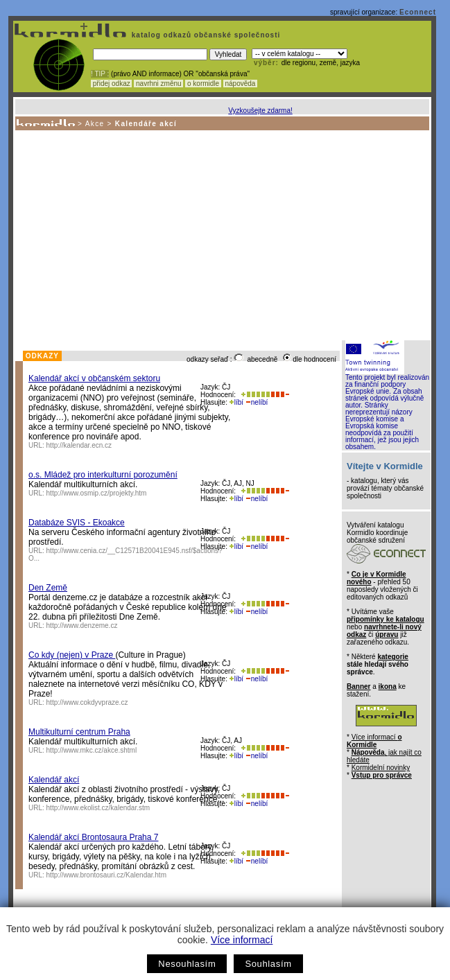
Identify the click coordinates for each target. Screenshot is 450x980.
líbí (236, 402)
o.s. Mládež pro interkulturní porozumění (103, 475)
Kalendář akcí (54, 780)
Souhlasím (268, 964)
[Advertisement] (221, 234)
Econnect (418, 12)
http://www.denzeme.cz (82, 625)
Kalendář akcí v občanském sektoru (94, 378)
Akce (95, 124)
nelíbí (257, 402)
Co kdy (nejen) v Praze (72, 655)
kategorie (392, 657)
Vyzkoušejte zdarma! (260, 111)
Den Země (48, 588)
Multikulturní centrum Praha (79, 732)
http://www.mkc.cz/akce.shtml (92, 750)
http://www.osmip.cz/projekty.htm (97, 493)
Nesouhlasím (187, 964)
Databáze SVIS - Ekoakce (77, 523)
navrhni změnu (158, 84)
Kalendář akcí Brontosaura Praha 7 (93, 837)
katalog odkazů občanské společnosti (205, 35)
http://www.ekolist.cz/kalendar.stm (98, 808)
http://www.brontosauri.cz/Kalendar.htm (106, 875)
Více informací (242, 940)
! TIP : (100, 74)
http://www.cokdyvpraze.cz (87, 702)
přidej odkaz (111, 84)
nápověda (241, 84)
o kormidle (203, 84)
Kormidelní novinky (381, 768)
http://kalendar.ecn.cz (79, 445)
